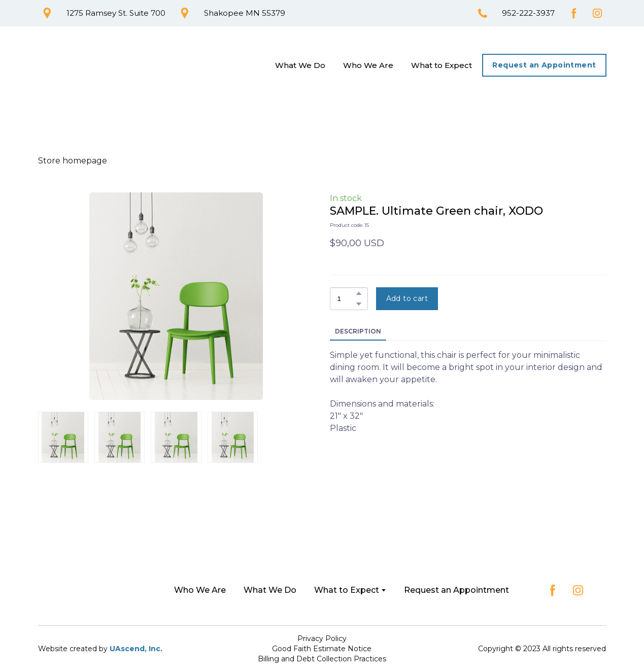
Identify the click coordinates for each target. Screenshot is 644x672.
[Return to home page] (86, 65)
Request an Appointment (456, 590)
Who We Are (368, 65)
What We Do (300, 65)
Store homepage (73, 161)
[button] (47, 13)
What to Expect (442, 65)
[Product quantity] (346, 299)
